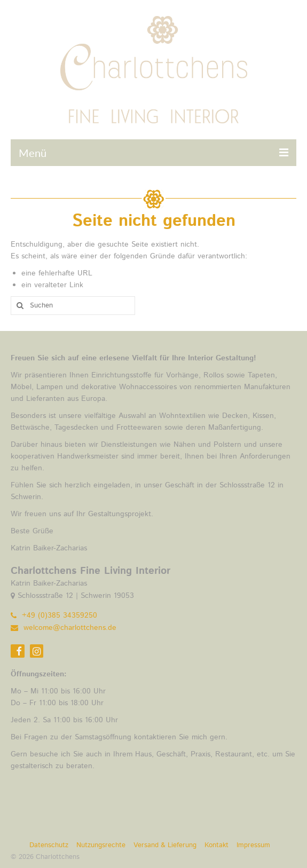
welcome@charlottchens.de (64, 628)
